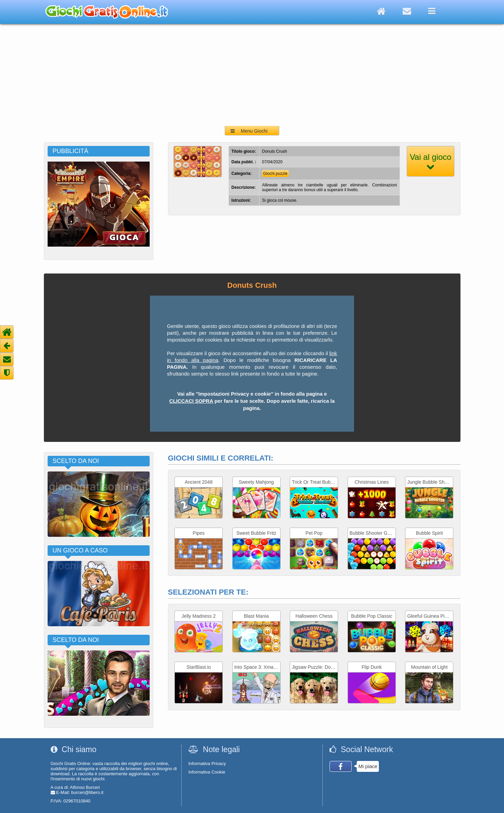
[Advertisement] (252, 75)
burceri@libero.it (87, 792)
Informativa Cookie (207, 772)
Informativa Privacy (207, 764)
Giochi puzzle (275, 173)
